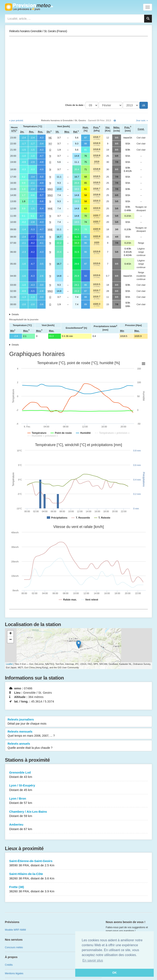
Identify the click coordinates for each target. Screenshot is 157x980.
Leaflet (9, 664)
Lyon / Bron (78, 801)
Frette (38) (78, 889)
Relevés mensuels (78, 734)
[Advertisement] (78, 69)
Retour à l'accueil (29, 7)
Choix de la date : (75, 105)
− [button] (11, 640)
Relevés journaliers (78, 722)
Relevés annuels (78, 746)
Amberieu (78, 827)
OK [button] (114, 973)
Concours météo (14, 947)
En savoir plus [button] (93, 960)
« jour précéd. (16, 120)
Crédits (9, 965)
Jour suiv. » (142, 120)
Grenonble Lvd (78, 775)
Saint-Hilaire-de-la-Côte (78, 876)
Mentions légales (14, 973)
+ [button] (11, 634)
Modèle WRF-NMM (15, 930)
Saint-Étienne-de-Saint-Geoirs (78, 863)
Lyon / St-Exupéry (78, 788)
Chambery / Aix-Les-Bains (78, 814)
